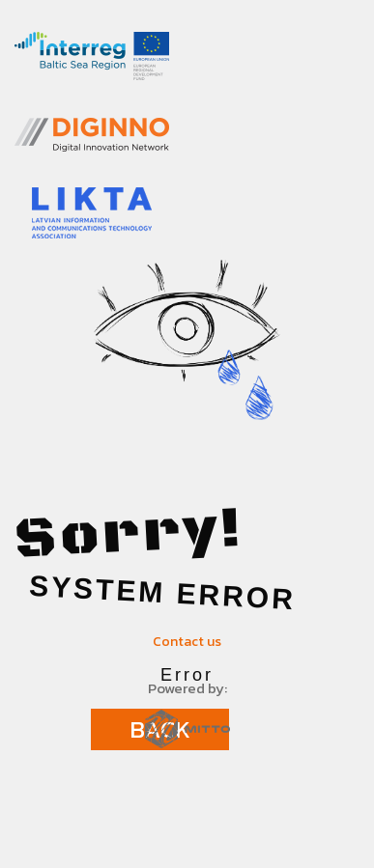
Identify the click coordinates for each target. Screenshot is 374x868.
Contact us (187, 642)
